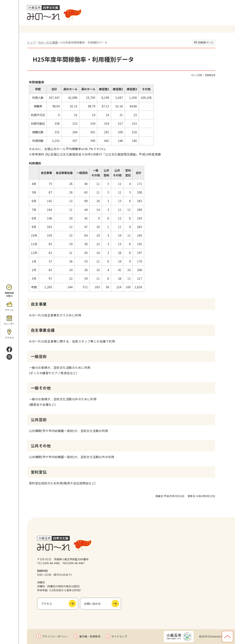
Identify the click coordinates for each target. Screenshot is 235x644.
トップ (31, 42)
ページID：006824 (203, 75)
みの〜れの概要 (48, 42)
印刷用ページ (206, 42)
